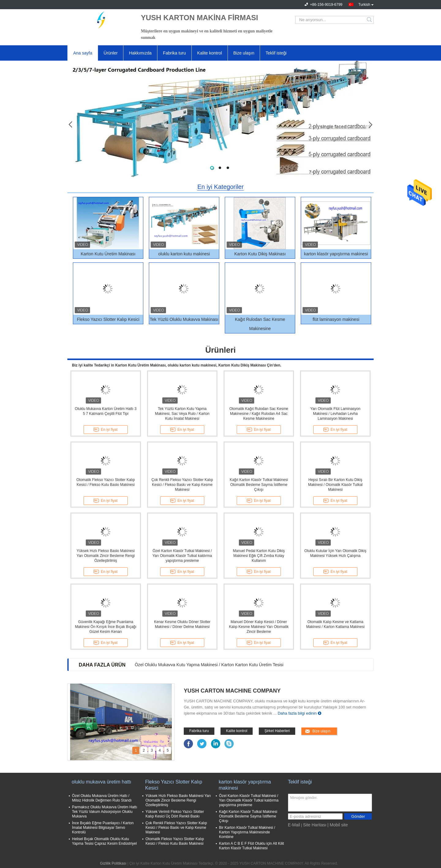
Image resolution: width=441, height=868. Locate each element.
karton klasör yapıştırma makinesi (336, 254)
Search (370, 20)
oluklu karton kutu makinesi (184, 254)
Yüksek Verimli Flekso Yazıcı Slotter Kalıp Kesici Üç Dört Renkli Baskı (175, 814)
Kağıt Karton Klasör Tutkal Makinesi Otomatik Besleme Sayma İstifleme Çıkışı (259, 485)
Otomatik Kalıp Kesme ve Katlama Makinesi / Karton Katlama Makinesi (335, 624)
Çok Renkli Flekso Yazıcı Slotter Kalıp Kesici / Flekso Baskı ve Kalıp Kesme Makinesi (182, 485)
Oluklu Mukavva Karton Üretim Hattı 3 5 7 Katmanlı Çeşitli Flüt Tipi (106, 411)
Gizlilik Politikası (113, 863)
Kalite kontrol (210, 53)
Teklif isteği (276, 53)
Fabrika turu (174, 53)
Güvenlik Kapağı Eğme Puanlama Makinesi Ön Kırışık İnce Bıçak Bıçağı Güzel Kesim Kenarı (106, 627)
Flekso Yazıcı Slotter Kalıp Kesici (108, 319)
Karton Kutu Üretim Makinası (108, 254)
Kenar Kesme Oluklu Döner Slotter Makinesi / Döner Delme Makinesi (182, 624)
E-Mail (294, 825)
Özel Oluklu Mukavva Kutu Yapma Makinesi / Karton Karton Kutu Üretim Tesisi (209, 665)
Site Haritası (315, 825)
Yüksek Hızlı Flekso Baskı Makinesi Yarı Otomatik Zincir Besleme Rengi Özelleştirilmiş (106, 556)
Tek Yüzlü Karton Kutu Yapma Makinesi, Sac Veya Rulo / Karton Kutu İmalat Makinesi (182, 414)
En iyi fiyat (106, 430)
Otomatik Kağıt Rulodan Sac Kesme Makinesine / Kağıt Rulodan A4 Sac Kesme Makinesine (259, 414)
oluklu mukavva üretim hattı (102, 782)
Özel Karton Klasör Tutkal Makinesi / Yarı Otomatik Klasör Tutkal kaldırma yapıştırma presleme (182, 556)
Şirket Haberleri (277, 731)
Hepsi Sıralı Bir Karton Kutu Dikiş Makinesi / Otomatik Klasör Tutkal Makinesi (335, 485)
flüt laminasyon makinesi (336, 319)
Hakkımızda (140, 53)
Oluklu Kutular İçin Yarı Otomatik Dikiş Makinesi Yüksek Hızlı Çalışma (335, 553)
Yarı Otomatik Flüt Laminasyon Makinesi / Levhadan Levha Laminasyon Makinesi (335, 414)
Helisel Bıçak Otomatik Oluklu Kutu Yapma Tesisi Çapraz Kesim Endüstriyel (104, 841)
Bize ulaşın (244, 53)
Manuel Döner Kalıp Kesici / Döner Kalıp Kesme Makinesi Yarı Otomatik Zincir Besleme (259, 627)
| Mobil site (338, 825)
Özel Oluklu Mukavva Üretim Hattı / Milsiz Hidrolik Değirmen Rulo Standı (102, 798)
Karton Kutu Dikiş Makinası (260, 254)
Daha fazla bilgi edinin (297, 713)
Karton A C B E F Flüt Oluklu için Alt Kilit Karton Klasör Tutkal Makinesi (251, 846)
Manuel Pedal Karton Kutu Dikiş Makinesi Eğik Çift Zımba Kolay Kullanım (259, 556)
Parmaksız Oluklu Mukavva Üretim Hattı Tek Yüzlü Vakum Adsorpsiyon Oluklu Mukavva (105, 812)
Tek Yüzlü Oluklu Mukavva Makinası (184, 319)
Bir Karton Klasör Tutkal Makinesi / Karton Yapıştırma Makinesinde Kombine (247, 832)
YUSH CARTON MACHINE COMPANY (232, 691)
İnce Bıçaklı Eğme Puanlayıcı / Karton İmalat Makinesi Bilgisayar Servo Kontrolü (103, 828)
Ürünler (111, 53)
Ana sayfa (83, 53)
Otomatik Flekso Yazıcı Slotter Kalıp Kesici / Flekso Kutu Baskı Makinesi (106, 482)
